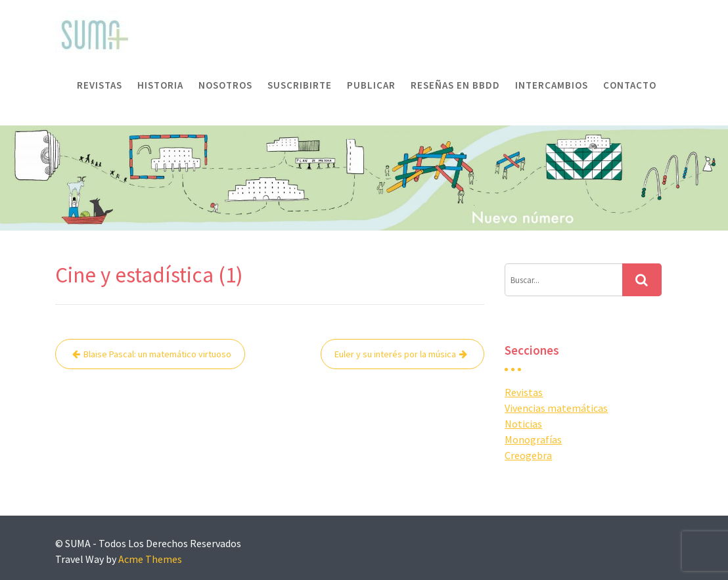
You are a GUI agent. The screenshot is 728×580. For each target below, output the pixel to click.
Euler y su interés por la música (395, 354)
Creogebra (528, 455)
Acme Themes (150, 559)
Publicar (371, 85)
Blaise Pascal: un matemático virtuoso (157, 354)
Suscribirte (300, 85)
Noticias (523, 424)
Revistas (100, 85)
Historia (160, 85)
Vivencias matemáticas (556, 408)
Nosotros (225, 85)
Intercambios (552, 85)
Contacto (630, 85)
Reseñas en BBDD (455, 85)
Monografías (533, 439)
